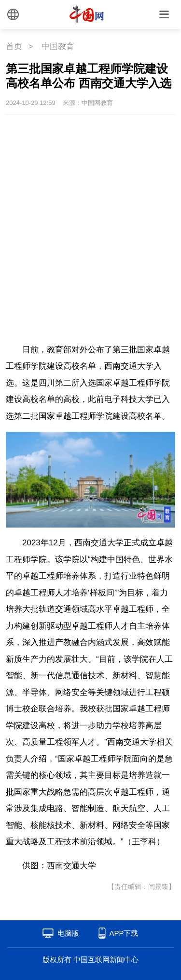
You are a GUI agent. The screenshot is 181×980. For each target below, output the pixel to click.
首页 (14, 46)
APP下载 (124, 933)
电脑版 (68, 933)
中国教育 (58, 46)
